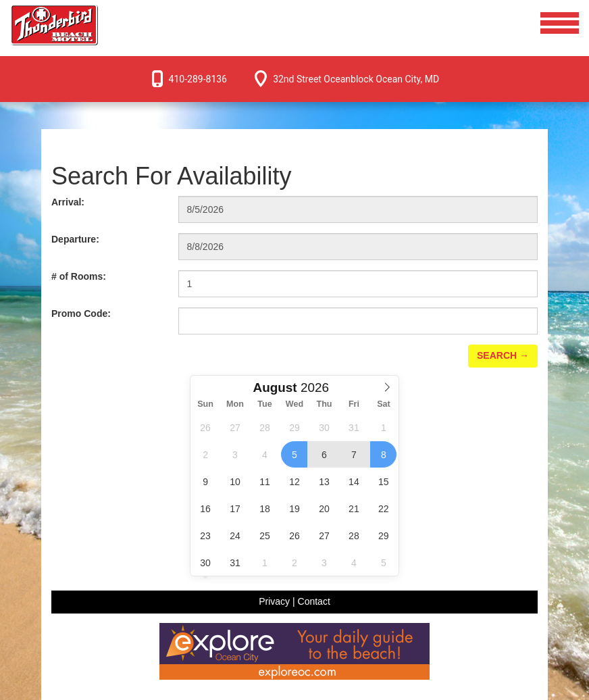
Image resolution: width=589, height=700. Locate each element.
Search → (503, 355)
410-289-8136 (198, 79)
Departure (75, 239)
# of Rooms (79, 276)
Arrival (68, 202)
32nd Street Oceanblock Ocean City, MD (356, 79)
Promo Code (81, 314)
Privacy (274, 601)
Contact (314, 601)
